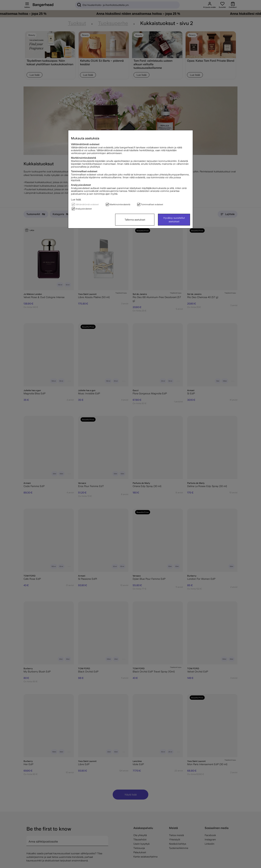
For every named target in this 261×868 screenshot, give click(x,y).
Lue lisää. (76, 199)
